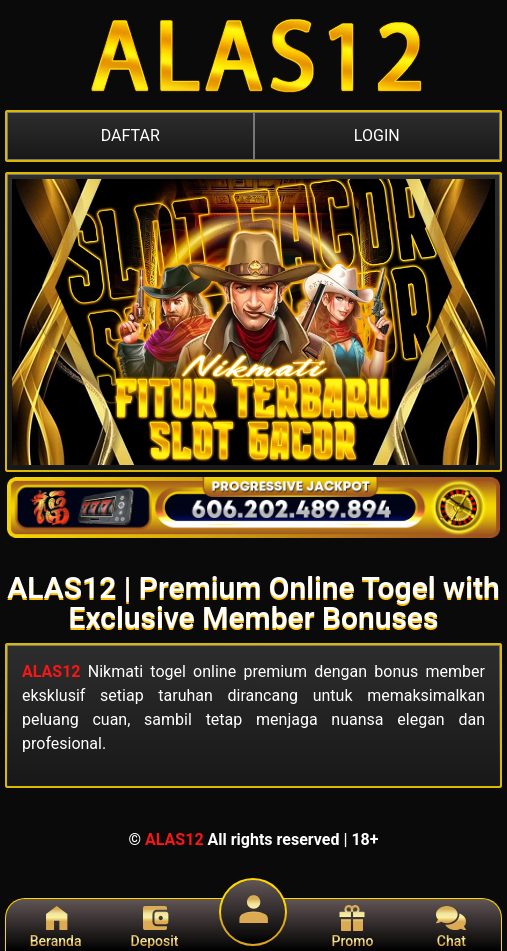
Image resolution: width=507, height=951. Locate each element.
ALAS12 (51, 671)
